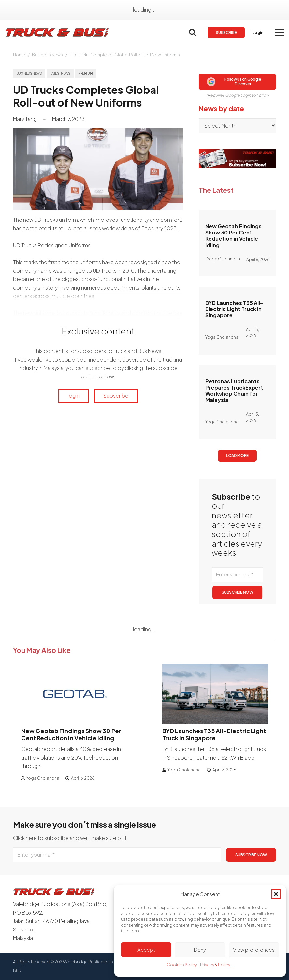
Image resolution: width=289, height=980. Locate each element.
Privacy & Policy (215, 965)
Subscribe (116, 396)
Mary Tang (25, 119)
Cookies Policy (182, 965)
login (74, 396)
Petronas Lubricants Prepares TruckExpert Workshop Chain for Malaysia (234, 391)
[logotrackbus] (57, 33)
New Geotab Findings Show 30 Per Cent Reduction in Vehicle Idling (233, 236)
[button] (276, 894)
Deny (200, 950)
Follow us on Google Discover (234, 82)
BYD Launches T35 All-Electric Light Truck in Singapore (234, 309)
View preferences (254, 950)
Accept (146, 950)
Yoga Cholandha (43, 778)
